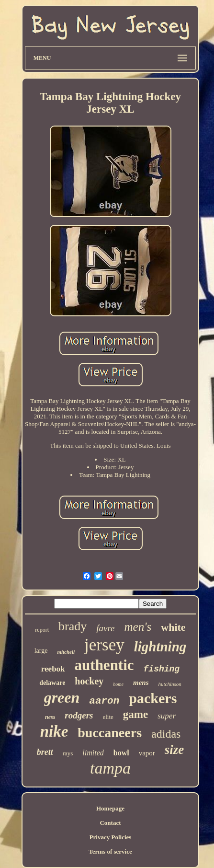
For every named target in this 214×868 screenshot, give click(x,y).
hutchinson (170, 684)
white (173, 627)
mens (141, 683)
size (175, 750)
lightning (160, 647)
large (41, 651)
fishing (162, 669)
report (42, 630)
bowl (121, 753)
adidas (166, 734)
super (167, 716)
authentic (104, 665)
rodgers (79, 715)
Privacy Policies (111, 837)
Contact (110, 823)
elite (108, 717)
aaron (104, 701)
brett (45, 752)
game (135, 714)
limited (93, 753)
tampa (110, 768)
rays (68, 753)
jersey (104, 645)
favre (105, 628)
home (118, 684)
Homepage (110, 808)
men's (138, 627)
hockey (89, 681)
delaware (52, 683)
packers (153, 698)
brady (73, 626)
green (62, 697)
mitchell (66, 652)
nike (54, 731)
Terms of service (110, 851)
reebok (53, 669)
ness (50, 717)
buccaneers (110, 733)
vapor (147, 753)
